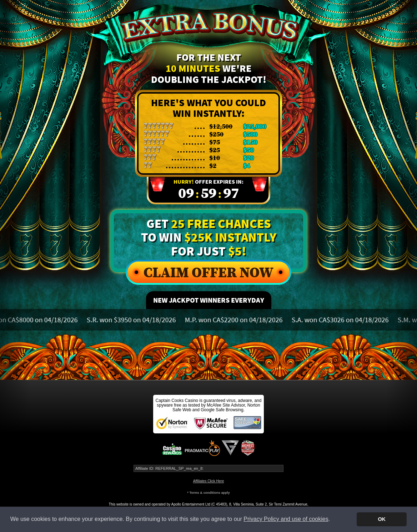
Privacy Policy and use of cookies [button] (286, 519)
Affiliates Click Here (209, 481)
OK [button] (382, 519)
